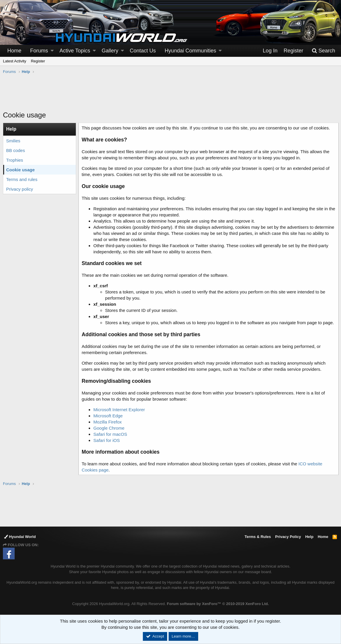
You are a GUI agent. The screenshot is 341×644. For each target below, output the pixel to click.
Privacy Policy (288, 537)
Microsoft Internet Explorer (120, 410)
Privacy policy (20, 189)
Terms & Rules (258, 537)
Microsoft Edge (109, 416)
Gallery (110, 51)
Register (38, 61)
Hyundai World (20, 537)
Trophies (15, 160)
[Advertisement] (171, 95)
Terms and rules (22, 179)
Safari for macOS (111, 434)
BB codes (16, 150)
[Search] (323, 51)
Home (14, 51)
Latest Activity (14, 61)
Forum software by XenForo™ (218, 604)
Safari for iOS (107, 440)
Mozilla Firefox (108, 422)
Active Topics (75, 51)
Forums (39, 51)
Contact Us (143, 51)
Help (309, 537)
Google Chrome (109, 428)
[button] (52, 51)
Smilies (13, 141)
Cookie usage (20, 170)
